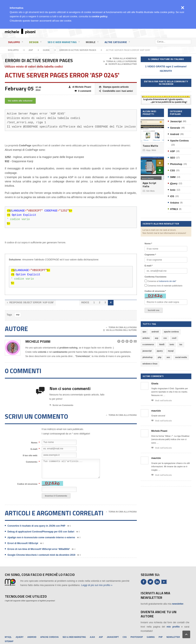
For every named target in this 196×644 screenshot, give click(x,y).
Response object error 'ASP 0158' (30, 303)
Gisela (155, 384)
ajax (144, 332)
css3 (174, 338)
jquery (160, 351)
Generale (175, 128)
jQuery (174, 184)
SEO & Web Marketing (74, 637)
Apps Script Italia (149, 185)
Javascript (176, 121)
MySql (8, 637)
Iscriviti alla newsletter (121, 64)
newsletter (178, 604)
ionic (172, 345)
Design (35, 43)
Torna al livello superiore (120, 62)
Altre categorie (117, 43)
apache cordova (171, 332)
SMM (173, 177)
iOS (172, 196)
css (165, 338)
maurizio (156, 411)
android (155, 332)
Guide (46, 50)
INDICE (85, 302)
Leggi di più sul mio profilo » (97, 585)
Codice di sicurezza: (28, 484)
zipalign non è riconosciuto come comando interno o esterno (41, 537)
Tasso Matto (150, 146)
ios (181, 345)
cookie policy (99, 16)
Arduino (175, 203)
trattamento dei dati (167, 281)
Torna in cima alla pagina (121, 328)
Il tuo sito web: (30, 455)
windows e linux (150, 364)
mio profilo (173, 627)
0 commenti (83, 91)
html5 (162, 345)
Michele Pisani (38, 341)
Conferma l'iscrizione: (156, 277)
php (160, 357)
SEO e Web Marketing (64, 43)
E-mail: (34, 449)
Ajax (92, 637)
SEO (173, 158)
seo (168, 357)
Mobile (92, 43)
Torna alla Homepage (123, 59)
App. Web (149, 150)
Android (175, 134)
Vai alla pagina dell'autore (120, 330)
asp (18, 315)
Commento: (32, 462)
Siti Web (149, 191)
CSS (173, 171)
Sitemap (9, 641)
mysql (171, 351)
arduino (146, 338)
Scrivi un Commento (61, 405)
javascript (147, 351)
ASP (31, 50)
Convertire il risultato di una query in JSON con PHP (36, 526)
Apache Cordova (179, 141)
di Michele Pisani (80, 87)
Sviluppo (15, 43)
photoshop (148, 357)
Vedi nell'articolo (162, 400)
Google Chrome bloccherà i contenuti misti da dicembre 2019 (41, 555)
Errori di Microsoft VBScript (23, 543)
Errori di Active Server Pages (78, 50)
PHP (161, 637)
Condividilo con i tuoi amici (116, 91)
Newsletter (173, 637)
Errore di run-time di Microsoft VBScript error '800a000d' (39, 549)
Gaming (151, 637)
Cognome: (150, 255)
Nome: (34, 443)
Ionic (173, 190)
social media (181, 357)
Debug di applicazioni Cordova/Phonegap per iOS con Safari (41, 532)
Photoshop (176, 164)
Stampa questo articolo (114, 87)
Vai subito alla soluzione (20, 101)
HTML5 (174, 209)
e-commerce (148, 345)
